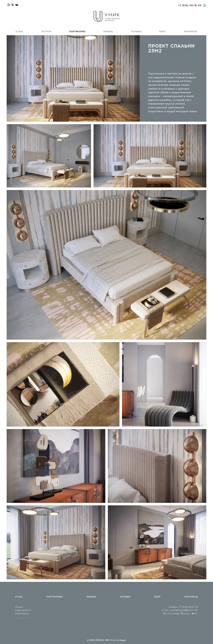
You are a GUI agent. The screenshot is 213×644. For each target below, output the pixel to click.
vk (194, 614)
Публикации (22, 614)
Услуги (46, 32)
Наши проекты (23, 610)
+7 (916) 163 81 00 (190, 5)
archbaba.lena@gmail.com (184, 610)
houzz (185, 614)
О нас (20, 32)
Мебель (108, 32)
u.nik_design (171, 614)
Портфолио (77, 32)
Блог (163, 32)
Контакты (191, 32)
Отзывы (136, 32)
